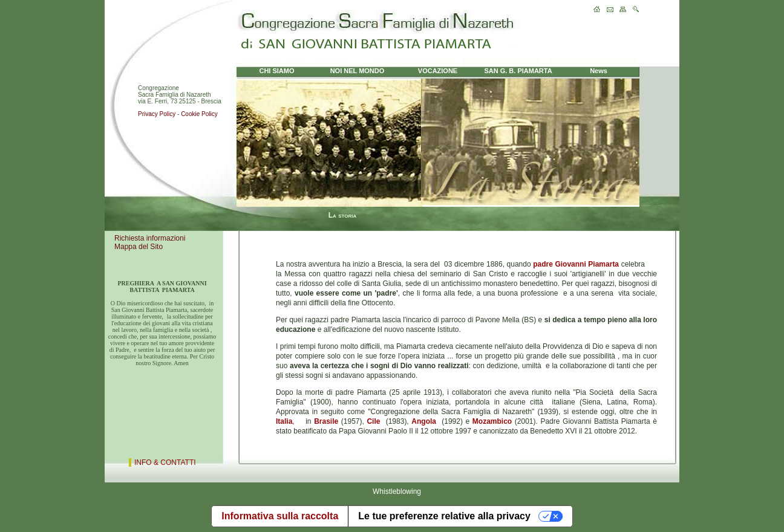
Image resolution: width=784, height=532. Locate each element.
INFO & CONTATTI (165, 462)
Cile (373, 421)
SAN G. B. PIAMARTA (518, 71)
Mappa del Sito (139, 247)
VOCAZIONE (438, 71)
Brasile (326, 421)
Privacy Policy (157, 114)
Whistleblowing (397, 491)
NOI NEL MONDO (358, 71)
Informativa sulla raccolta (280, 516)
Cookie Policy (199, 114)
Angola (424, 421)
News (599, 71)
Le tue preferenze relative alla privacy (444, 516)
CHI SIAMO (276, 71)
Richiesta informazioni (150, 238)
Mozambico (492, 421)
